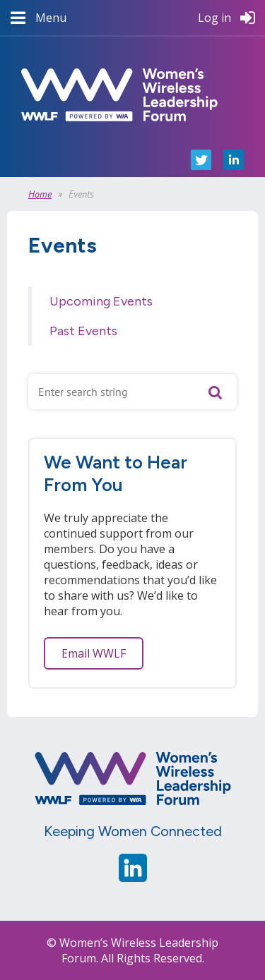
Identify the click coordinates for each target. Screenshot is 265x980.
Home (40, 194)
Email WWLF (94, 653)
